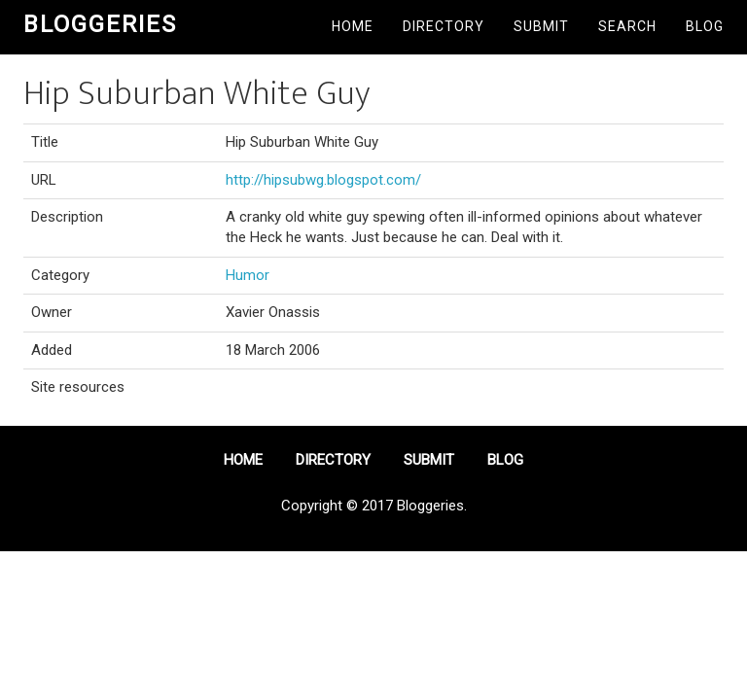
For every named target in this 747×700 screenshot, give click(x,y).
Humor (248, 275)
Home (353, 26)
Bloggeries (100, 24)
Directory (444, 26)
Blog (705, 26)
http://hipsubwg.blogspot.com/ (323, 180)
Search (627, 26)
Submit (541, 26)
